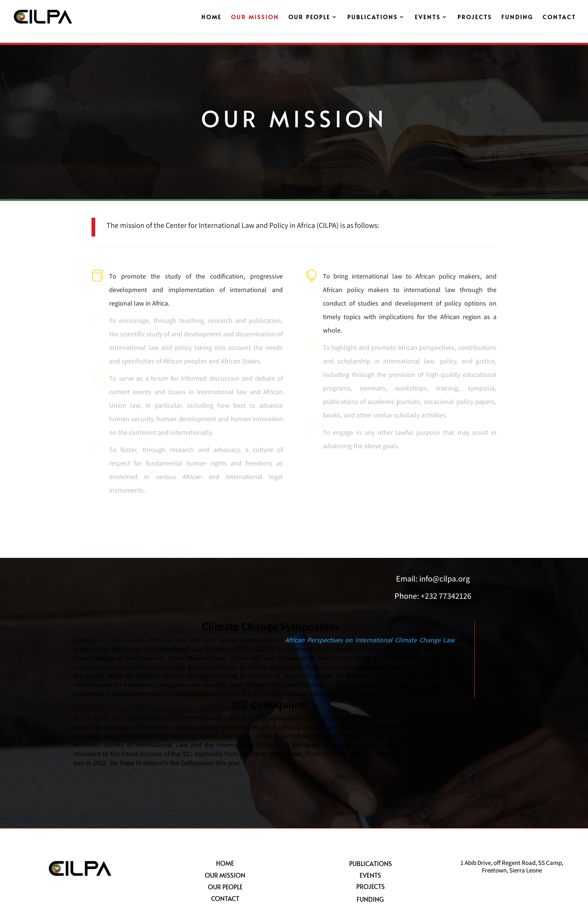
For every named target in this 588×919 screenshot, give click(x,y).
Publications (373, 17)
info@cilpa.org (445, 579)
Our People (309, 17)
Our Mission (255, 17)
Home (211, 17)
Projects (475, 17)
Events (428, 17)
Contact (559, 17)
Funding (517, 17)
